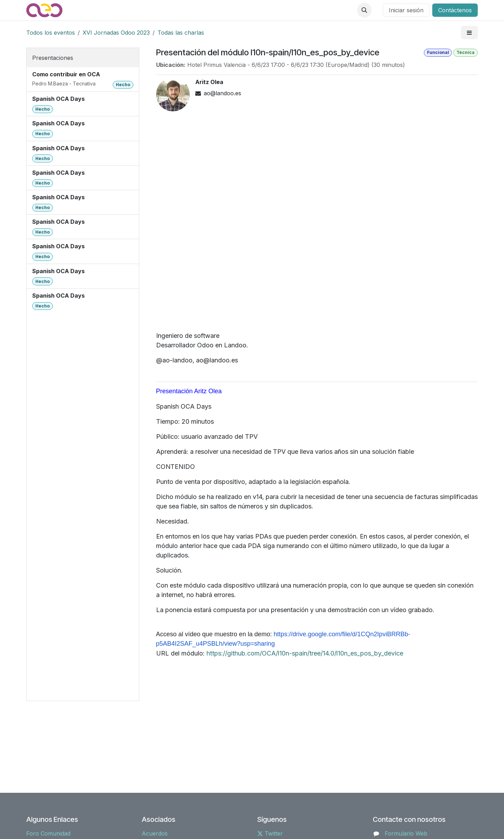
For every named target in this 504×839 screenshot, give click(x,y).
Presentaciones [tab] (53, 58)
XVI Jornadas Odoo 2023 (116, 33)
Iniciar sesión (406, 10)
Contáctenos (455, 10)
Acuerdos (155, 833)
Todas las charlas (181, 33)
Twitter (270, 833)
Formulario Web (406, 833)
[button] (364, 10)
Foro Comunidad (48, 833)
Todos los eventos (51, 33)
